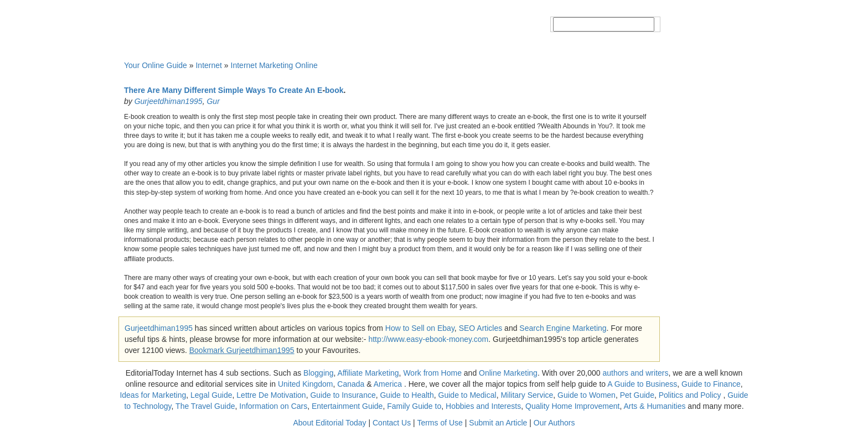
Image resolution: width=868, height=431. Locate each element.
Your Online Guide (156, 65)
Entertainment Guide (347, 406)
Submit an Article (498, 423)
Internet (208, 65)
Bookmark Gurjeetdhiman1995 (242, 350)
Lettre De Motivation (271, 395)
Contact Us (392, 423)
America (388, 384)
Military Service (527, 395)
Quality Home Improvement (572, 406)
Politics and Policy (691, 395)
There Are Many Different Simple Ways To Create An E (223, 90)
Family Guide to (414, 406)
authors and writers (635, 373)
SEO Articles (481, 328)
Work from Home (432, 373)
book (334, 90)
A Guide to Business (642, 384)
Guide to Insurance (343, 395)
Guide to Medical (467, 395)
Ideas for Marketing (153, 395)
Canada (351, 384)
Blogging (319, 373)
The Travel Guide (205, 406)
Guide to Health (407, 395)
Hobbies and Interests (483, 406)
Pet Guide (637, 395)
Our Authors (554, 423)
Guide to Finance (711, 384)
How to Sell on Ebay (420, 328)
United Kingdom (306, 384)
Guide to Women (587, 395)
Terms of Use (440, 423)
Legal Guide (211, 395)
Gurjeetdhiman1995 (169, 101)
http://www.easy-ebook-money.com (428, 339)
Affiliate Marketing (368, 373)
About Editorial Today (330, 423)
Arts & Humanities (654, 406)
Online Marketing (508, 373)
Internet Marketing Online (274, 65)
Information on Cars (273, 406)
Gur (213, 101)
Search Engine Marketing (563, 328)
